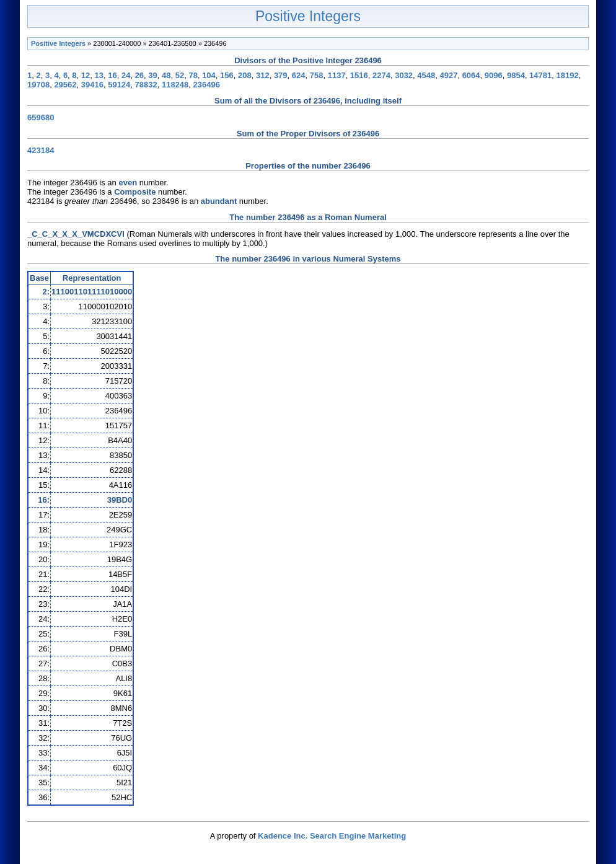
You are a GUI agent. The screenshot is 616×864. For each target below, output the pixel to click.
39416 (92, 85)
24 (126, 75)
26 (139, 75)
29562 (65, 85)
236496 (207, 85)
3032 (404, 75)
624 (299, 75)
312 (263, 75)
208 (245, 75)
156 (227, 75)
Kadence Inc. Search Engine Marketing (332, 836)
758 (317, 75)
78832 (146, 85)
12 (86, 75)
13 (99, 75)
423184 (41, 150)
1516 (359, 75)
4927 (448, 75)
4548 (426, 75)
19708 (38, 85)
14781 (540, 75)
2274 (381, 75)
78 (193, 75)
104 (209, 75)
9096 (494, 75)
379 (281, 75)
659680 (41, 117)
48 (166, 75)
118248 (175, 85)
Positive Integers (308, 16)
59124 (119, 85)
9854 (516, 75)
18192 (568, 75)
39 (152, 75)
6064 (471, 75)
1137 (337, 75)
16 (112, 75)
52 (180, 75)
